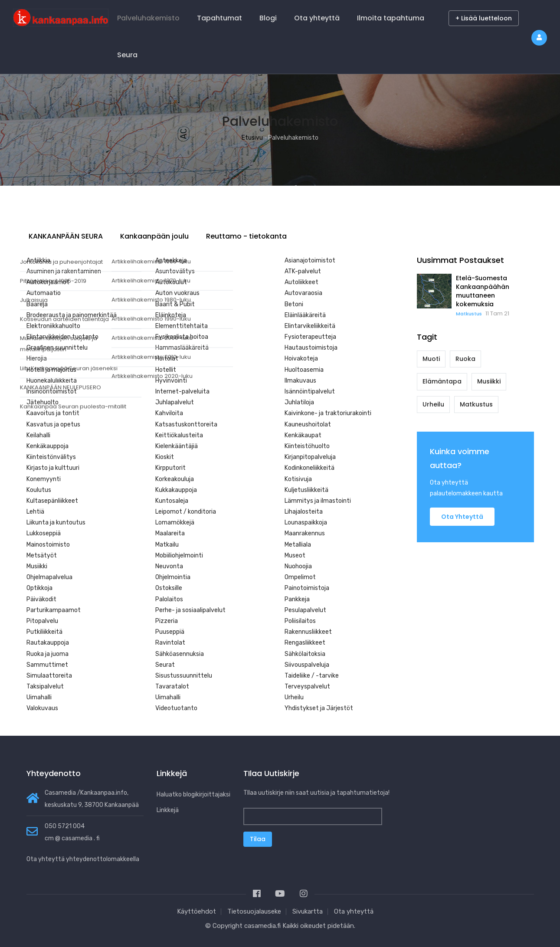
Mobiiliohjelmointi (179, 555)
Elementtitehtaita (182, 326)
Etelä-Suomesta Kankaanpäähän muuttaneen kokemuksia (483, 291)
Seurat (165, 665)
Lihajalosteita (304, 512)
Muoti (431, 359)
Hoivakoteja (301, 359)
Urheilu (294, 697)
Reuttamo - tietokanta (246, 236)
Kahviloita (169, 413)
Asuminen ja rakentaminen (64, 271)
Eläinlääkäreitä (305, 315)
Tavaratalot (172, 686)
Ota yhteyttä (317, 18)
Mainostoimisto (48, 545)
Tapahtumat (219, 18)
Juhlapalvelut (175, 402)
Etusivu (252, 138)
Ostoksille (169, 588)
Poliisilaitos (300, 621)
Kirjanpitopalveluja (310, 457)
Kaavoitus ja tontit (53, 413)
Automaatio (44, 293)
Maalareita (170, 533)
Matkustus (469, 314)
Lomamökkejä (175, 523)
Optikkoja (39, 588)
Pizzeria (167, 621)
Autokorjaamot (48, 282)
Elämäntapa (442, 381)
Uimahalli (39, 697)
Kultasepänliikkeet (52, 501)
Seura (127, 55)
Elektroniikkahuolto (53, 326)
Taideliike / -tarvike (312, 676)
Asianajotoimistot (310, 261)
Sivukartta (308, 911)
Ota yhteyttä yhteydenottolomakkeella (83, 859)
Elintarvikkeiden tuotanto (62, 337)
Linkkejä (168, 810)
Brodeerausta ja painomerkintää (72, 315)
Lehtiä (35, 512)
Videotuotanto (176, 708)
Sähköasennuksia (180, 654)
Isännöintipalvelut (310, 392)
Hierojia (37, 359)
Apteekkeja (171, 261)
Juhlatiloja (299, 402)
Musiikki (37, 566)
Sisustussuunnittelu (184, 676)
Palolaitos (169, 599)
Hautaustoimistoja (311, 348)
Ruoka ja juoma (47, 654)
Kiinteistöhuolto (307, 446)
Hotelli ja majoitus (51, 370)
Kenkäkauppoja (47, 446)
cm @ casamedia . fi (72, 838)
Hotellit (166, 370)
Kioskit (165, 457)
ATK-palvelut (303, 271)
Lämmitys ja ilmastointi (318, 501)
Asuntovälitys (175, 271)
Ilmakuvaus (300, 381)
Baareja (37, 304)
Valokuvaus (42, 708)
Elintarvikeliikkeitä (310, 326)
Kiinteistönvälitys (51, 457)
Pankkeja (297, 599)
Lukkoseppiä (44, 533)
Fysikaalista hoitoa (182, 337)
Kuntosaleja (172, 501)
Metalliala (298, 545)
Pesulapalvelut (305, 610)
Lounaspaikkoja (306, 523)
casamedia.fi (262, 926)
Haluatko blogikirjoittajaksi (193, 795)
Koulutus (39, 490)
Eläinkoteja (171, 315)
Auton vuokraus (177, 293)
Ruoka (465, 359)
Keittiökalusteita (179, 435)
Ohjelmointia (173, 577)
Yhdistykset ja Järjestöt (319, 708)
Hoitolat (167, 359)
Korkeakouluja (175, 479)
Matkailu (167, 545)
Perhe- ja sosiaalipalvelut (190, 610)
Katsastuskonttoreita (186, 424)
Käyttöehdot (196, 911)
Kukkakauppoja (176, 490)
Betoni (294, 304)
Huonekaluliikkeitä (52, 381)
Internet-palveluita (182, 392)
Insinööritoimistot (52, 392)
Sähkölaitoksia (305, 654)
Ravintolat (170, 643)
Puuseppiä (170, 632)
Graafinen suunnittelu (57, 348)
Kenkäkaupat (303, 435)
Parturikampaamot (54, 610)
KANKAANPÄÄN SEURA (66, 236)
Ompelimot (300, 577)
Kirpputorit (170, 468)
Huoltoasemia (304, 370)
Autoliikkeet (301, 282)
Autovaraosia (303, 293)
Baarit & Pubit (175, 304)
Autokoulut (171, 282)
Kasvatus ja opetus (53, 424)
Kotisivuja (298, 479)
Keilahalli (38, 435)
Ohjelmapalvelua (49, 577)
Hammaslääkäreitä (182, 348)
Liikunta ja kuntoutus (56, 523)
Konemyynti (44, 479)
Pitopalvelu (42, 621)
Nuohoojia (298, 566)
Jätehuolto (43, 402)
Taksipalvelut (45, 686)
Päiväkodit (41, 599)
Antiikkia (38, 261)
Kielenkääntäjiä (177, 446)
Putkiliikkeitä (44, 632)
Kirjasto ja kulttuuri (53, 468)
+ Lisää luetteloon (484, 18)
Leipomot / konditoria (186, 512)
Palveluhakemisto (148, 18)
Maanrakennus (305, 533)
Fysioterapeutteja (310, 337)
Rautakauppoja (48, 643)
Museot (295, 555)
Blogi (268, 18)
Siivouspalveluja (307, 665)
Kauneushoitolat (308, 424)
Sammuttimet (47, 665)
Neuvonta (169, 566)
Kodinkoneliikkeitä (309, 468)
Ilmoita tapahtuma (391, 18)
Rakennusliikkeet (308, 632)
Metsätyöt (42, 555)
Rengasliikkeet (305, 643)
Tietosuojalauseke (254, 911)
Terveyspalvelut (307, 686)
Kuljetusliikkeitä (306, 490)
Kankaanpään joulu (154, 236)
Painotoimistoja (307, 588)
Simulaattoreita (49, 676)
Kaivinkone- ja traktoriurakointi (328, 413)
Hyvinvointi (171, 381)
